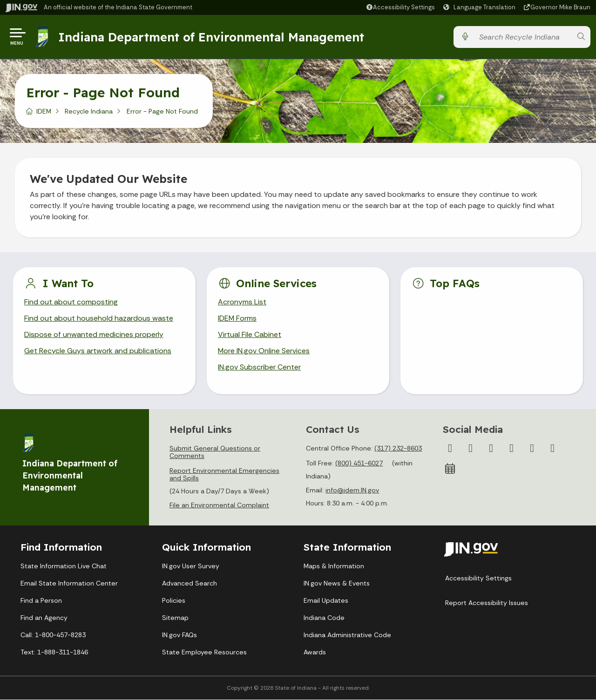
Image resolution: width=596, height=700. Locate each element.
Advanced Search (190, 584)
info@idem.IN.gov (352, 491)
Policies (174, 601)
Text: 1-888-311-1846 (54, 653)
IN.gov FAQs (179, 635)
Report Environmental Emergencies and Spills (224, 475)
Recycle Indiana (89, 111)
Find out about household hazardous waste (99, 319)
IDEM (44, 111)
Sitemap (175, 618)
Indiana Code (324, 618)
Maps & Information (334, 566)
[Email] (553, 449)
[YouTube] (512, 449)
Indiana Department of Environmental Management (211, 37)
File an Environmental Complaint (219, 505)
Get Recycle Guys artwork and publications (98, 352)
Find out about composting (71, 302)
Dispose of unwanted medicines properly (94, 335)
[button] (400, 7)
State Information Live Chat (64, 566)
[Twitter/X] (471, 449)
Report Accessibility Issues (487, 603)
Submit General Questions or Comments (215, 452)
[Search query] (523, 37)
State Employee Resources (204, 653)
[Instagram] (491, 449)
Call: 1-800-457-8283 (53, 635)
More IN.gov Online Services (264, 352)
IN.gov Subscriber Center (259, 368)
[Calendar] (450, 469)
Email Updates (326, 601)
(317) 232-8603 (398, 449)
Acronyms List (242, 302)
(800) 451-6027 (359, 464)
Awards (315, 653)
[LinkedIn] (532, 449)
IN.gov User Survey (191, 566)
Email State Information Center (69, 584)
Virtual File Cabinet (250, 335)
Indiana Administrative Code (347, 635)
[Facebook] (450, 449)
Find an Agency (44, 618)
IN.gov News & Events (337, 584)
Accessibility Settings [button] (478, 579)
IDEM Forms (237, 319)
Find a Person (41, 601)
